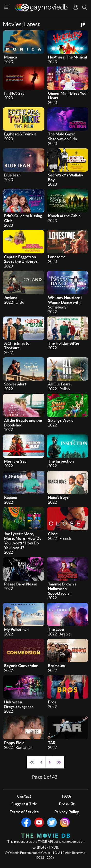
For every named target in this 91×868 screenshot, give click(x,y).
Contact (24, 796)
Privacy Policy (67, 812)
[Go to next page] (50, 762)
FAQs (67, 796)
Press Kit (67, 804)
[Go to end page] (59, 762)
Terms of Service (24, 812)
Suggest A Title (24, 804)
